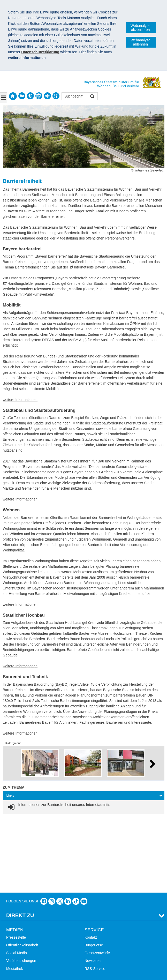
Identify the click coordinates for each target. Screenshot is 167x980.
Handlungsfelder (21, 283)
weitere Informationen (20, 400)
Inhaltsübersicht (19, 933)
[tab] (84, 796)
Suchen (92, 97)
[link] (58, 807)
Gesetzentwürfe (97, 879)
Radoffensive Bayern (101, 933)
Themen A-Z (16, 925)
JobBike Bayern (97, 941)
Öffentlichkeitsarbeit (22, 871)
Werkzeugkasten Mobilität (105, 948)
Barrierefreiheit (18, 941)
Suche (11, 917)
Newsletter (93, 887)
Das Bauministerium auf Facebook (44, 828)
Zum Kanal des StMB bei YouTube (84, 828)
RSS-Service (95, 895)
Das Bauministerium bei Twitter (60, 828)
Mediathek (15, 895)
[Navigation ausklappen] (3, 98)
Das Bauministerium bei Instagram (52, 828)
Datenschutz (45, 968)
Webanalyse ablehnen (141, 42)
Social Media (17, 879)
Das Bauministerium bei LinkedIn (68, 828)
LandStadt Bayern (99, 917)
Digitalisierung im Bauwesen (107, 925)
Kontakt (91, 863)
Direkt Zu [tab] (20, 842)
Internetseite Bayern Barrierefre (99, 267)
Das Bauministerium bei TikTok (76, 828)
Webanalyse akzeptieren (141, 28)
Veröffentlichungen (21, 887)
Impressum (18, 968)
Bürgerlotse (94, 871)
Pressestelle (16, 863)
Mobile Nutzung (19, 948)
